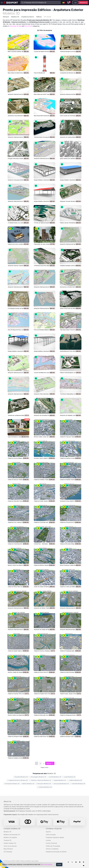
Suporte (48, 832)
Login (75, 3)
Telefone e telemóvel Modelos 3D (40, 780)
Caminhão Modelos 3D (78, 784)
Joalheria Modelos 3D (75, 780)
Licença (48, 840)
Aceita (59, 865)
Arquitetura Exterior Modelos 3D (17, 780)
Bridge (19, 26)
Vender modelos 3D (10, 843)
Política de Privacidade (53, 846)
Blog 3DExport (8, 849)
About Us (7, 801)
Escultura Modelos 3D (21, 777)
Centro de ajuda (51, 835)
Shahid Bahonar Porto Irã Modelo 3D (70, 351)
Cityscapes (13, 26)
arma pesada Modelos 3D (61, 784)
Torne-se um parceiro (10, 846)
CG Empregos (8, 852)
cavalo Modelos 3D (69, 777)
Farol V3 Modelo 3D (39, 73)
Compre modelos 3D (12, 829)
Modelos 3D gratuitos (10, 837)
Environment (28, 26)
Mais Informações (47, 864)
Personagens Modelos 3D (38, 777)
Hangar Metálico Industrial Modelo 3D (44, 180)
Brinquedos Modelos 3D (12, 784)
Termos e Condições (52, 849)
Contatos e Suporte (54, 829)
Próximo (50, 763)
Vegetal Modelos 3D (59, 780)
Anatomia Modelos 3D (44, 787)
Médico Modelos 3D (28, 784)
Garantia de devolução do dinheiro (56, 852)
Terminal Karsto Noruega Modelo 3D (44, 137)
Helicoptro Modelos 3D (43, 784)
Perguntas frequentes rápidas (55, 837)
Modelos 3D (7, 832)
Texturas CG (7, 840)
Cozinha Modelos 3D (54, 777)
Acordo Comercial (51, 843)
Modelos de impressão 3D (12, 835)
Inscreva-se (83, 3)
